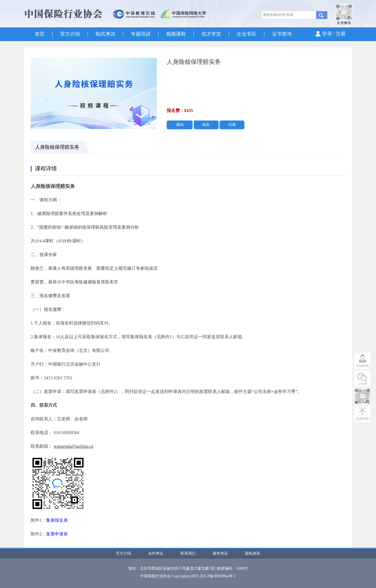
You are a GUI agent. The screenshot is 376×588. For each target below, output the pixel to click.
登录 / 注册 (334, 34)
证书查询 (282, 34)
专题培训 (141, 34)
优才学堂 (211, 34)
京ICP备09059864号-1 (218, 576)
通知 (180, 125)
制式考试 (105, 34)
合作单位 (156, 553)
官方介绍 (70, 34)
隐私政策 (253, 553)
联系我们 (188, 553)
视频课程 (176, 34)
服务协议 (220, 553)
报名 (206, 125)
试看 (232, 125)
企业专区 (247, 34)
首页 (40, 34)
